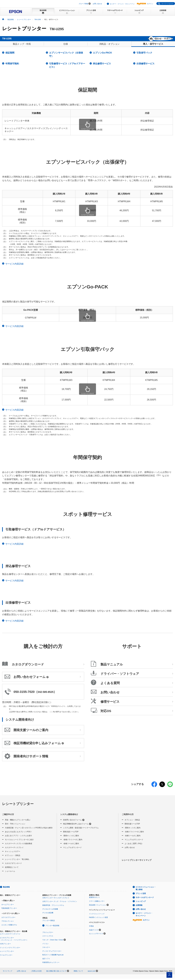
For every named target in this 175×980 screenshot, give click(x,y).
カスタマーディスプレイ (14, 849)
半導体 (91, 928)
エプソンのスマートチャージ (10, 936)
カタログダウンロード (13, 865)
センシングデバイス (96, 936)
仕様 (66, 46)
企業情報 (139, 907)
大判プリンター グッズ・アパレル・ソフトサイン (60, 903)
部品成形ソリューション (98, 907)
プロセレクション (8, 923)
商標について (78, 973)
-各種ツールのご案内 (71, 846)
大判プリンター (5, 946)
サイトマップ (7, 973)
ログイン (145, 4)
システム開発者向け (69, 816)
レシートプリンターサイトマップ (137, 862)
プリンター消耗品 (49, 922)
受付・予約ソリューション (15, 826)
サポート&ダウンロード (145, 899)
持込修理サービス (102, 66)
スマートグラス (48, 938)
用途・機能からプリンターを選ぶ (18, 822)
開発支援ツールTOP (71, 834)
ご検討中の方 (8, 816)
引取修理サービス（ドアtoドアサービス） (67, 67)
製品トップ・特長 (22, 46)
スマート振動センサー (97, 903)
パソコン (45, 946)
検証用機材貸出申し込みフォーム (77, 826)
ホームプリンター (8, 906)
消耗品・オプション (109, 46)
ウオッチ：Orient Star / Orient (53, 942)
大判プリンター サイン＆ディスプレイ (56, 900)
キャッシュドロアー (13, 853)
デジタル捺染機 (48, 915)
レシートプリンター (24, 29)
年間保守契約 (12, 66)
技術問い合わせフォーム (74, 822)
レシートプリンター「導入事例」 (18, 861)
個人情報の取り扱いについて (58, 973)
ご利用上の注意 (36, 973)
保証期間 (10, 55)
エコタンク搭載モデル (9, 927)
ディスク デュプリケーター (52, 953)
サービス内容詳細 (14, 266)
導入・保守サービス (153, 46)
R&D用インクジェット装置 (98, 919)
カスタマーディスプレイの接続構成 (18, 846)
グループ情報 (83, 4)
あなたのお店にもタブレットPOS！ (19, 834)
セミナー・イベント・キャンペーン (122, 4)
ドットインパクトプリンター (10, 950)
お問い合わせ (97, 4)
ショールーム (10, 873)
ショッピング (141, 903)
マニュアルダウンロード (72, 849)
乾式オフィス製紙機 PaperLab (53, 957)
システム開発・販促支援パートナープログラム (81, 830)
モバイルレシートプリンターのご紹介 (19, 842)
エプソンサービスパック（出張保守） (66, 56)
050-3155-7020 (24, 694)
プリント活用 (141, 895)
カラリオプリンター (8, 919)
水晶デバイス (94, 932)
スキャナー (46, 949)
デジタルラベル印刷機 (50, 911)
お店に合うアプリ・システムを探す (18, 838)
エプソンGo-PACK (102, 55)
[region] (88, 124)
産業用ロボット (94, 899)
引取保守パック (144, 55)
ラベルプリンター (6, 957)
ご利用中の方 (128, 816)
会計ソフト (46, 961)
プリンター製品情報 (52, 928)
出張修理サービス (146, 66)
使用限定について (12, 869)
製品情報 (6, 889)
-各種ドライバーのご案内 (73, 842)
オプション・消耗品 (13, 857)
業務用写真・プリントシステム (53, 907)
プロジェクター (48, 934)
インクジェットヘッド (97, 916)
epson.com (91, 973)
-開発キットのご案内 (71, 838)
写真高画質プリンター (9, 910)
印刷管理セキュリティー (51, 964)
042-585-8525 (46, 694)
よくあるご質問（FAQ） (134, 846)
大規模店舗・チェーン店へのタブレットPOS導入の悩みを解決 (29, 830)
